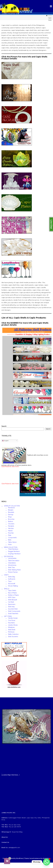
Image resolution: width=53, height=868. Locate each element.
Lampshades (12, 558)
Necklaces (11, 508)
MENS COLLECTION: (11, 547)
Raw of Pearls (12, 593)
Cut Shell (11, 602)
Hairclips (11, 528)
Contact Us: (5, 842)
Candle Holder (13, 618)
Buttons (11, 521)
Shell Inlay (11, 607)
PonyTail (11, 533)
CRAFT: (6, 575)
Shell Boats (12, 630)
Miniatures (11, 627)
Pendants (11, 526)
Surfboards (12, 579)
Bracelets (11, 512)
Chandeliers (12, 563)
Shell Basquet (13, 600)
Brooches (11, 519)
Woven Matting (13, 586)
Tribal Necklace (13, 549)
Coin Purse (12, 620)
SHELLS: (7, 589)
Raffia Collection (13, 634)
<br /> (26, 371)
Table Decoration (14, 561)
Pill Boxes (11, 632)
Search (4, 426)
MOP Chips (12, 597)
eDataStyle (46, 858)
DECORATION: (9, 556)
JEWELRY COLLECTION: (12, 506)
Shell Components (14, 611)
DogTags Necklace (14, 554)
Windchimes (12, 565)
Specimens (12, 604)
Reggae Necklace (14, 551)
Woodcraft (12, 584)
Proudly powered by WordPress (13, 858)
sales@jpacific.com (14, 848)
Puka (10, 535)
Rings (10, 517)
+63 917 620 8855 (17, 832)
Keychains (11, 623)
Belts (10, 540)
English (5, 441)
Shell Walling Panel (14, 570)
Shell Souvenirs (13, 637)
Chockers (11, 524)
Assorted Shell (13, 609)
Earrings (11, 515)
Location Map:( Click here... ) (11, 775)
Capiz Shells (12, 591)
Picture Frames (13, 572)
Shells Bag (12, 577)
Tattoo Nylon (12, 542)
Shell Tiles (11, 567)
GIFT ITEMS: (8, 616)
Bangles (11, 510)
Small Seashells (13, 614)
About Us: (5, 837)
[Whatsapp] (47, 862)
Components (12, 538)
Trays (10, 581)
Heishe (10, 531)
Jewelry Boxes (13, 625)
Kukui (10, 544)
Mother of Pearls (13, 595)
